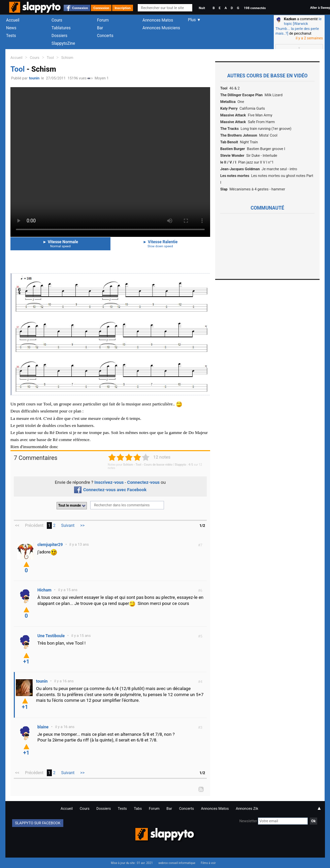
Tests (11, 36)
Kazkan (290, 19)
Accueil (13, 20)
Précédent (34, 526)
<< (17, 526)
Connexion (80, 8)
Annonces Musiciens (161, 28)
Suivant (68, 526)
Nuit (202, 8)
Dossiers (59, 36)
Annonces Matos (158, 20)
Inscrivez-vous (109, 482)
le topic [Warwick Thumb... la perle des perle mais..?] (299, 26)
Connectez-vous (144, 482)
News (11, 28)
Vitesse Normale (60, 244)
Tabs (138, 809)
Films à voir (208, 863)
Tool (50, 58)
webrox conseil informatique (177, 863)
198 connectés (255, 8)
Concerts (105, 36)
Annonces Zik (247, 809)
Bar (100, 28)
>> (82, 526)
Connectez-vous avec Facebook (110, 490)
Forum (103, 20)
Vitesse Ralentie (160, 244)
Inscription (123, 8)
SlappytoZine (63, 43)
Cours (57, 20)
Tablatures (61, 28)
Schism (67, 58)
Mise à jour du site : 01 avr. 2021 (132, 863)
